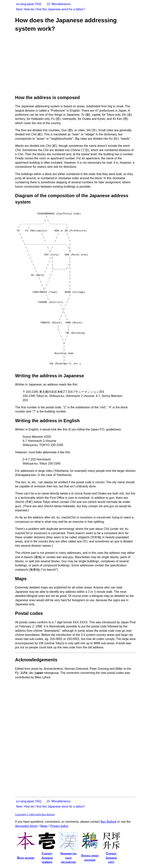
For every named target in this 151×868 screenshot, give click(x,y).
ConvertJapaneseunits (111, 858)
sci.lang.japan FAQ (29, 4)
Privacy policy (59, 826)
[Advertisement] (81, 63)
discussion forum (26, 826)
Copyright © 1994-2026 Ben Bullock (35, 815)
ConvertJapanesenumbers (47, 858)
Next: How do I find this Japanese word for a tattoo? (50, 9)
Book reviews (26, 858)
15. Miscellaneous (58, 4)
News (44, 826)
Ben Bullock (109, 822)
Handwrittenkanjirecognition (69, 858)
